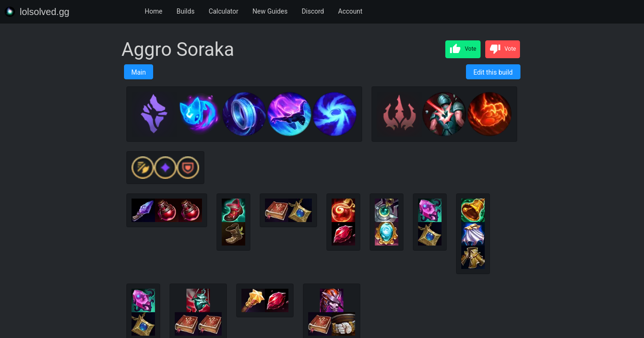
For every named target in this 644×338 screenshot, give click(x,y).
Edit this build (493, 72)
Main (139, 72)
